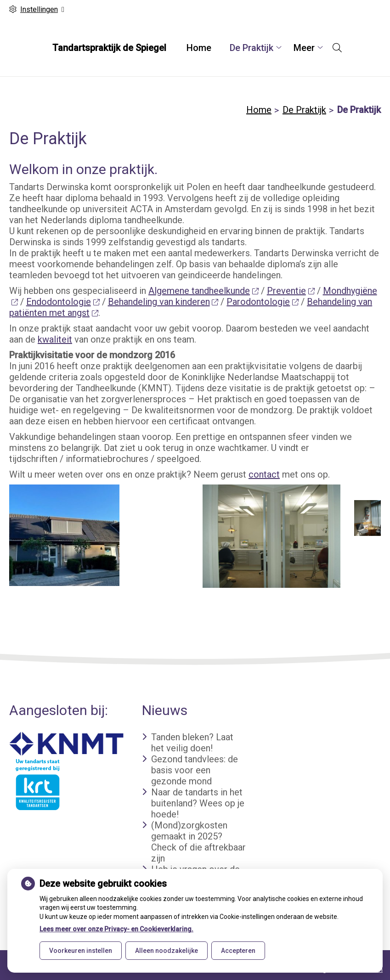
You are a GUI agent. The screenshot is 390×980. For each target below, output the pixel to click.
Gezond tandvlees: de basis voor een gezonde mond (195, 770)
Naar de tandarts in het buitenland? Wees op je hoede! (198, 803)
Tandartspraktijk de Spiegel (109, 48)
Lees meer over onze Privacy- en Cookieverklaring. (116, 929)
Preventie (291, 291)
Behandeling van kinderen (163, 302)
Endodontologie (63, 302)
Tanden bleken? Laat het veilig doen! (192, 743)
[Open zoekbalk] (337, 48)
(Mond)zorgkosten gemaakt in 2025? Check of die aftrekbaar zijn (198, 842)
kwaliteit (55, 339)
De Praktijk (252, 48)
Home (199, 48)
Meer (304, 48)
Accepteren (238, 951)
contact (264, 474)
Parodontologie (263, 302)
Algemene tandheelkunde (203, 291)
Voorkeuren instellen (81, 951)
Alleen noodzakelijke (167, 951)
